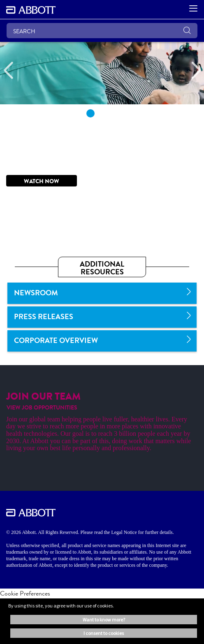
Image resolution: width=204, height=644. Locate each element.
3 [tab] (114, 113)
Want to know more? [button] (104, 620)
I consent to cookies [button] (104, 633)
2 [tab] (102, 113)
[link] (102, 293)
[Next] (196, 71)
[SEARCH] (102, 31)
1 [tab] (90, 113)
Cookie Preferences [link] (25, 593)
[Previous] (8, 71)
